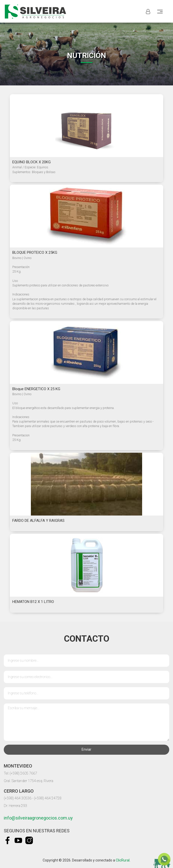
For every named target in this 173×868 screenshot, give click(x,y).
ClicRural (123, 860)
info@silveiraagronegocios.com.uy (38, 818)
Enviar (86, 749)
